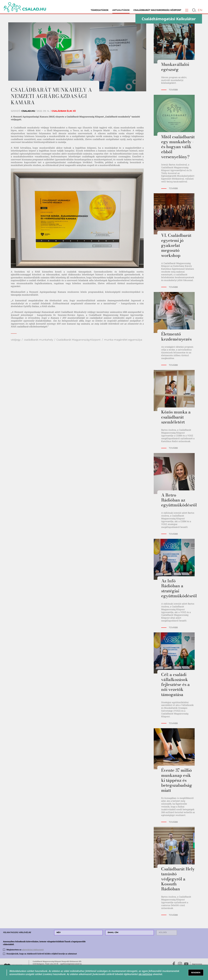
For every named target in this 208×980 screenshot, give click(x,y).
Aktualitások (121, 10)
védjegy (16, 340)
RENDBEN (196, 973)
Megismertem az (25, 950)
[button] (187, 10)
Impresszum (197, 964)
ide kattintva (145, 974)
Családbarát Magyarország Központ (157, 10)
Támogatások (100, 10)
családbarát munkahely (39, 340)
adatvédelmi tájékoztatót (33, 950)
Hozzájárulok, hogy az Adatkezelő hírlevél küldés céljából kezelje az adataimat (42, 954)
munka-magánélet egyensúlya (123, 340)
